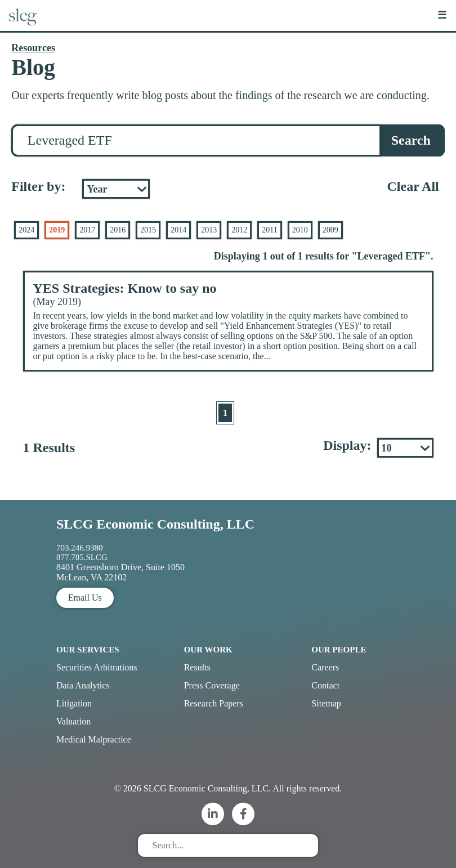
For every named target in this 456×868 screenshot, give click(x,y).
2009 (330, 230)
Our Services (88, 650)
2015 (148, 230)
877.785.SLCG (82, 557)
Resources (33, 48)
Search (411, 140)
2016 (118, 230)
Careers (325, 667)
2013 (209, 230)
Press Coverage (212, 685)
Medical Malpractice (94, 739)
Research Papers (214, 703)
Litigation (74, 703)
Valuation (73, 721)
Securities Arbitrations (97, 667)
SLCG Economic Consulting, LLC (155, 524)
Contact (325, 685)
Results (197, 667)
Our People (339, 650)
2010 (300, 230)
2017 (87, 230)
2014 (178, 230)
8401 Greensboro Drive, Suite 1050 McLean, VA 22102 (120, 572)
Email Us (85, 598)
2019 (57, 230)
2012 (239, 230)
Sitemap (326, 703)
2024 (26, 230)
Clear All (413, 186)
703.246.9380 (80, 548)
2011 (269, 230)
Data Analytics (83, 685)
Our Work (208, 650)
